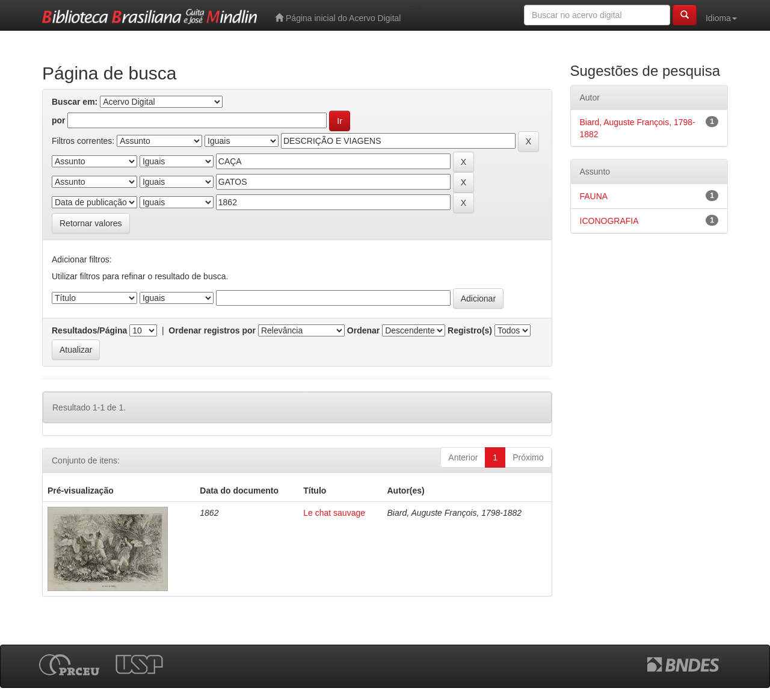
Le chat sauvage (334, 513)
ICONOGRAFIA (609, 221)
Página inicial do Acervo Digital (338, 18)
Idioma (721, 18)
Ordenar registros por (212, 330)
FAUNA (594, 196)
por (59, 120)
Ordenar (363, 330)
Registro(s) (470, 330)
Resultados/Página (89, 330)
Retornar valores (91, 223)
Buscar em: (75, 102)
